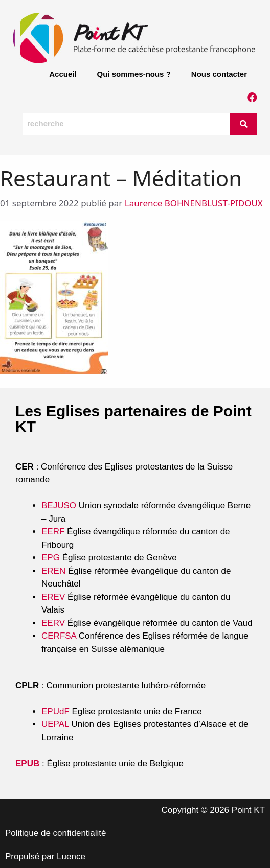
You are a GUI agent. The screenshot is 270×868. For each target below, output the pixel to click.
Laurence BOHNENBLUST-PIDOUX (194, 203)
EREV (53, 597)
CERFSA (59, 636)
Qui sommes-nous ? (134, 74)
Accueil (63, 74)
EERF (53, 532)
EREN (53, 571)
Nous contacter (219, 74)
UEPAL (55, 724)
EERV (53, 623)
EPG (51, 558)
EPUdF (55, 711)
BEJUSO (60, 506)
